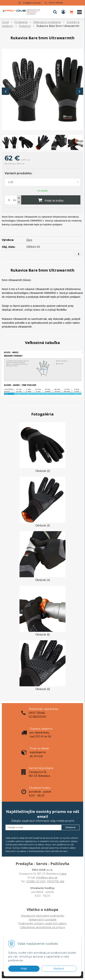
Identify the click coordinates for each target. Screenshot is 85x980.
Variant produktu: (18, 173)
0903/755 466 (56, 881)
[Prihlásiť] (63, 12)
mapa (63, 874)
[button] (55, 12)
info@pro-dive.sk (32, 3)
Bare (29, 240)
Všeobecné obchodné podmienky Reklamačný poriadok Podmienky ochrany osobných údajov (42, 920)
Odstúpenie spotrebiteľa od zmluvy (43, 927)
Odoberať (70, 827)
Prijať (24, 969)
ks (15, 200)
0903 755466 (56, 3)
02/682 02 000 (36, 881)
